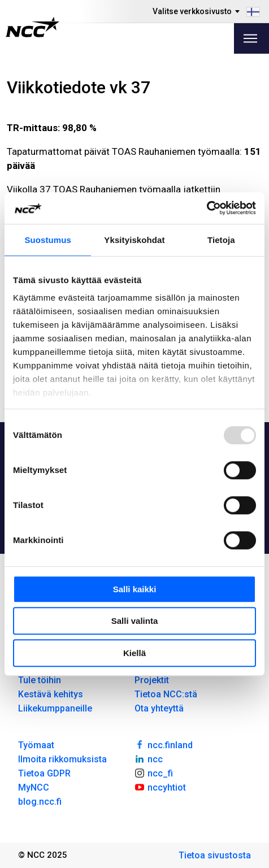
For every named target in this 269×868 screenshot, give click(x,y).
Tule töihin (40, 680)
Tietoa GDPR (44, 773)
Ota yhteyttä (159, 708)
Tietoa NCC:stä (166, 694)
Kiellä (134, 653)
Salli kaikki (135, 589)
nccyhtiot (160, 787)
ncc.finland (164, 744)
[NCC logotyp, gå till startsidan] (32, 27)
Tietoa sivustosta (215, 855)
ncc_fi (154, 772)
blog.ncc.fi (40, 802)
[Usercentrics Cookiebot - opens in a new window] (207, 208)
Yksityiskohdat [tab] (134, 240)
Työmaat (36, 745)
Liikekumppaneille (55, 708)
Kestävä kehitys (51, 694)
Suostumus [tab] (48, 240)
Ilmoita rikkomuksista (62, 759)
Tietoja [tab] (221, 240)
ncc (149, 758)
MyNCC (34, 787)
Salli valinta (135, 621)
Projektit (152, 680)
